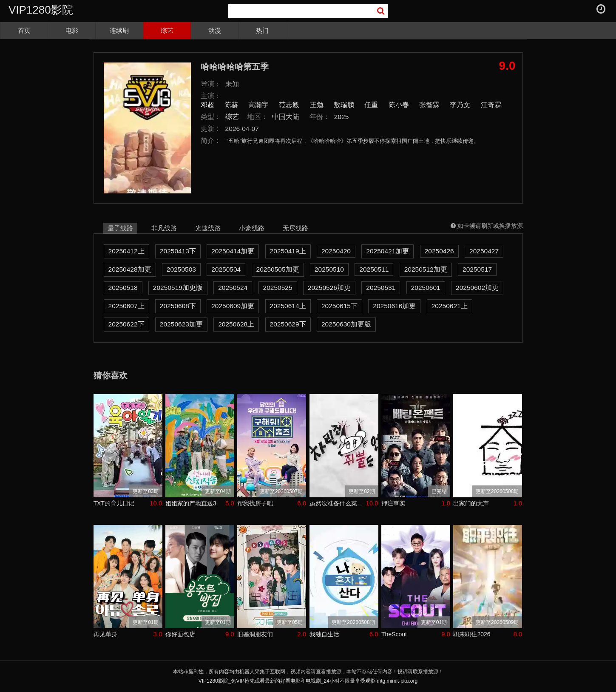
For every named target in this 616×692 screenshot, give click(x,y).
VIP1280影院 (41, 10)
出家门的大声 (471, 503)
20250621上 (450, 306)
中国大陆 (286, 117)
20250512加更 (426, 269)
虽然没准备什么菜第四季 (338, 503)
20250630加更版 (346, 324)
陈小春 (399, 105)
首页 (24, 30)
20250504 (226, 269)
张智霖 (429, 105)
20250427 (484, 251)
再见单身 (105, 634)
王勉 (317, 105)
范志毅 (289, 105)
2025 (342, 117)
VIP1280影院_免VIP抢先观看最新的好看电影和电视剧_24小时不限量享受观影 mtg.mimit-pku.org (308, 681)
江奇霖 (491, 105)
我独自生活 (324, 634)
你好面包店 (180, 634)
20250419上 (288, 251)
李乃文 (460, 105)
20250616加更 (394, 306)
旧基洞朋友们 (255, 634)
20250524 (233, 288)
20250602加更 (477, 288)
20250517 (477, 269)
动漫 (215, 30)
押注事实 (393, 503)
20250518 (123, 288)
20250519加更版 (178, 288)
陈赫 (231, 105)
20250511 (374, 269)
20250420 (336, 251)
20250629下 (288, 324)
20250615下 (339, 306)
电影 (72, 30)
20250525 (278, 288)
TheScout (394, 634)
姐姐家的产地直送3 (191, 503)
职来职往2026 (472, 634)
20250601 (426, 288)
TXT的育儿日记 (114, 503)
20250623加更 (181, 324)
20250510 (329, 269)
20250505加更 (278, 269)
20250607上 (126, 306)
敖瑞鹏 (344, 105)
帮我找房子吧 (255, 503)
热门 (262, 30)
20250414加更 (233, 251)
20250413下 (178, 251)
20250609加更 (233, 306)
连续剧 (119, 30)
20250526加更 (329, 288)
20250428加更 (130, 269)
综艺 (167, 30)
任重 (371, 105)
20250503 (181, 269)
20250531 (381, 288)
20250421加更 (387, 251)
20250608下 (178, 306)
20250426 (439, 251)
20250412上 (126, 251)
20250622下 (126, 324)
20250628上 (236, 324)
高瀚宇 (258, 105)
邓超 (207, 105)
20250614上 (288, 306)
